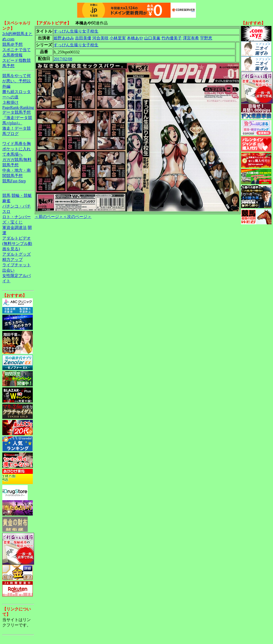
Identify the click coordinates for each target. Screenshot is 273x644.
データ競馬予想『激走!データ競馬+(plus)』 (17, 118)
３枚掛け (10, 102)
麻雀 (6, 201)
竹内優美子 (172, 38)
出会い (8, 270)
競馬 (6, 195)
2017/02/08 (63, 59)
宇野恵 (206, 38)
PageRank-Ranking (18, 107)
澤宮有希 (191, 38)
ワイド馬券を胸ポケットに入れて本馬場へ (17, 149)
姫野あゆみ (64, 38)
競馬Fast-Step (14, 181)
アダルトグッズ (17, 254)
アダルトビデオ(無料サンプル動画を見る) (17, 244)
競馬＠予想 (12, 44)
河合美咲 (100, 38)
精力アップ (12, 260)
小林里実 (118, 38)
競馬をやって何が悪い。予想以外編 (17, 81)
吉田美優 (83, 38)
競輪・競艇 (22, 195)
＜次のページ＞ (77, 217)
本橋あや (135, 38)
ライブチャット (17, 265)
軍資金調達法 (14, 228)
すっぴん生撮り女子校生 (76, 31)
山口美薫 (152, 38)
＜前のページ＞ (49, 217)
